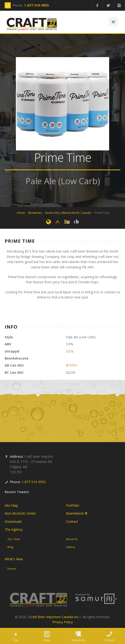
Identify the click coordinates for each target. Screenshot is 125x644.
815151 (72, 365)
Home (21, 213)
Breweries (35, 213)
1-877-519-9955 (36, 5)
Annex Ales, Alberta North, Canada (68, 213)
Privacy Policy (62, 622)
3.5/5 (70, 351)
